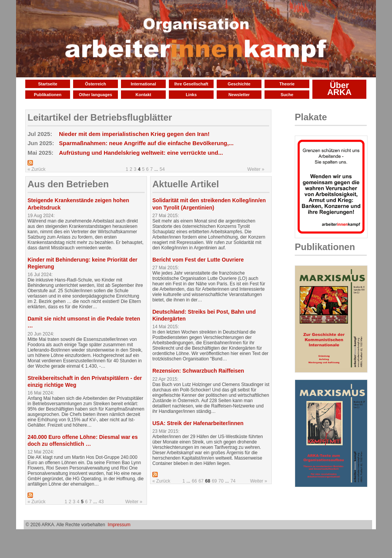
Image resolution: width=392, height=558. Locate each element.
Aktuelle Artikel (186, 184)
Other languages (96, 95)
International (143, 84)
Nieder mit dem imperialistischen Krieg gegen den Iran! (134, 134)
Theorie (287, 84)
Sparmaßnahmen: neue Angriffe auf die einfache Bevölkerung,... (146, 143)
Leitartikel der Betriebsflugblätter (100, 117)
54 (162, 169)
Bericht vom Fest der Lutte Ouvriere (198, 260)
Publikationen (47, 95)
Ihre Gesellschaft (191, 84)
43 (101, 502)
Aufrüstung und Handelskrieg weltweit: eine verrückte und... (141, 153)
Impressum (119, 525)
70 (221, 481)
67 (201, 481)
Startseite (47, 84)
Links (191, 95)
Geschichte (239, 84)
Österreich (96, 84)
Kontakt (143, 95)
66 (194, 481)
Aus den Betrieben (68, 184)
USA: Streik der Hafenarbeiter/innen (198, 423)
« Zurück (37, 169)
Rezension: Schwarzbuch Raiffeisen (198, 371)
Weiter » (256, 169)
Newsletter (239, 95)
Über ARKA (340, 89)
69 (214, 481)
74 (233, 481)
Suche (287, 95)
